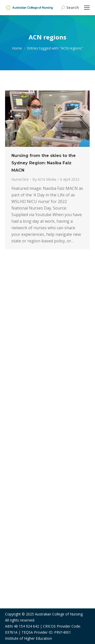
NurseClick (20, 179)
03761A (11, 632)
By (44, 179)
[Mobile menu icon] (87, 8)
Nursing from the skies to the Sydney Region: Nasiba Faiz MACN (44, 163)
